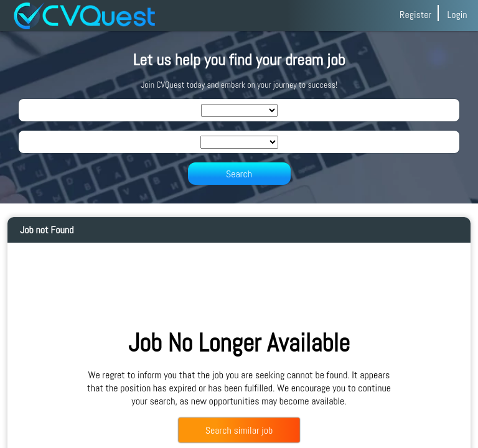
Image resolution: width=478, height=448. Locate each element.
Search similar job (239, 430)
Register (415, 15)
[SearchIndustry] (239, 110)
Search (239, 174)
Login (457, 15)
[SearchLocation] (239, 142)
